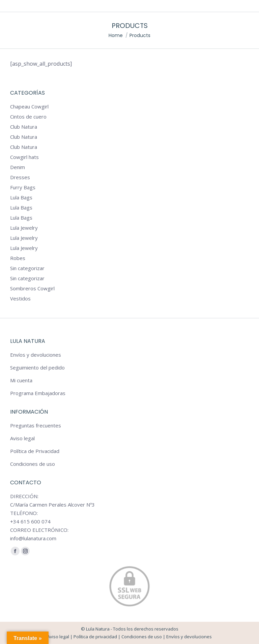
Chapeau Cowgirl (29, 106)
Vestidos (20, 298)
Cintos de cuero (28, 117)
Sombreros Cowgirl (32, 288)
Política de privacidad (95, 637)
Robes (18, 258)
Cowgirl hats (24, 157)
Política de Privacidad (35, 451)
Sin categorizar (27, 268)
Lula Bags (21, 197)
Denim (18, 167)
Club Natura (24, 127)
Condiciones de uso (33, 464)
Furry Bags (23, 187)
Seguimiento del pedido (37, 367)
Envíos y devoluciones (36, 355)
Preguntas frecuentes (36, 425)
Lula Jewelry (24, 228)
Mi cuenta (21, 380)
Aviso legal (22, 438)
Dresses (20, 177)
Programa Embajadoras (38, 393)
